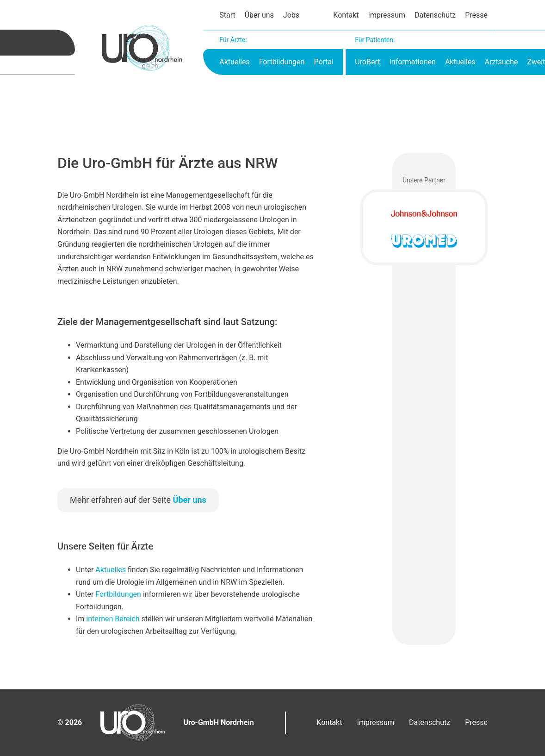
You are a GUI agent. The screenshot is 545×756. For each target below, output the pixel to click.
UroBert (367, 62)
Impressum (387, 15)
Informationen (412, 62)
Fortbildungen (282, 62)
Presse (476, 15)
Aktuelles (235, 62)
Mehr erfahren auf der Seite (138, 500)
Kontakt (346, 15)
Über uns (259, 15)
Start (227, 15)
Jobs (291, 15)
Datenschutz (435, 15)
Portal (324, 62)
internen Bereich (113, 619)
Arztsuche (501, 62)
